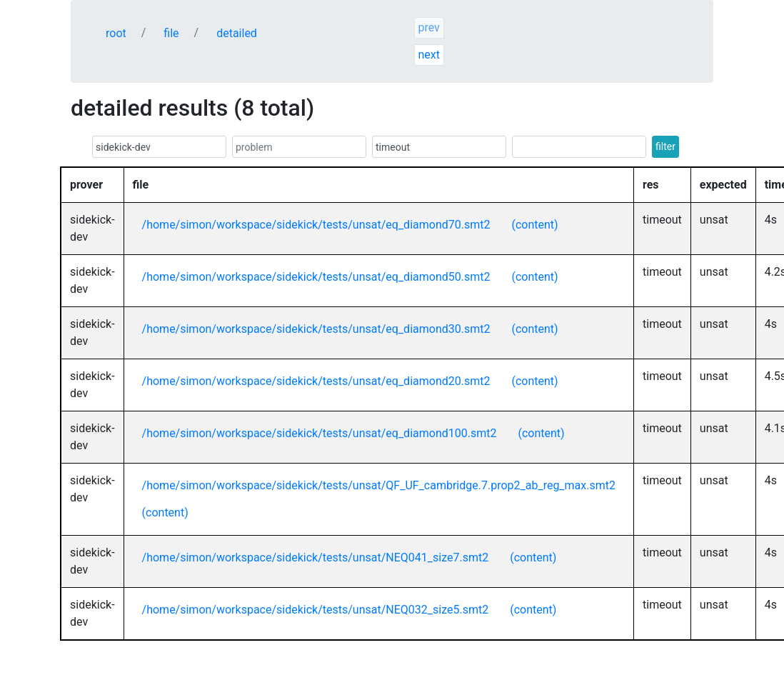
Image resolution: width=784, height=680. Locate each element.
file (171, 33)
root (116, 33)
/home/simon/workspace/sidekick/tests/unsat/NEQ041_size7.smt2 (316, 557)
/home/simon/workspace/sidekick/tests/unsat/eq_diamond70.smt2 (316, 225)
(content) (534, 225)
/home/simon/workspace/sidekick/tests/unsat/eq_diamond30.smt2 (316, 329)
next (429, 55)
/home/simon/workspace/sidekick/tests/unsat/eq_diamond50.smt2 (316, 277)
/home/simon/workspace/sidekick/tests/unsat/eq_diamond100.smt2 (320, 433)
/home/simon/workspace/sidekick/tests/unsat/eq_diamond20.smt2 (316, 381)
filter (665, 146)
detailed (237, 33)
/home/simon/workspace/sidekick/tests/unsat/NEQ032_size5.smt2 (316, 610)
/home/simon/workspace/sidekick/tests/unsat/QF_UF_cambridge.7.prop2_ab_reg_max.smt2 (379, 485)
